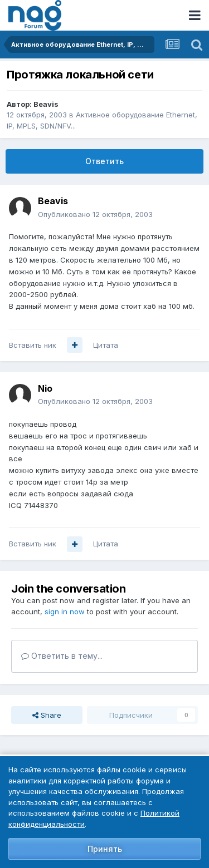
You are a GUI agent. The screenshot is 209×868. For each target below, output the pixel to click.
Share (47, 715)
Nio (45, 388)
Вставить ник (33, 345)
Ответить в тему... (62, 656)
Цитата (106, 345)
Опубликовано (95, 214)
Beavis (46, 104)
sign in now (65, 611)
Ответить (104, 161)
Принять (105, 849)
